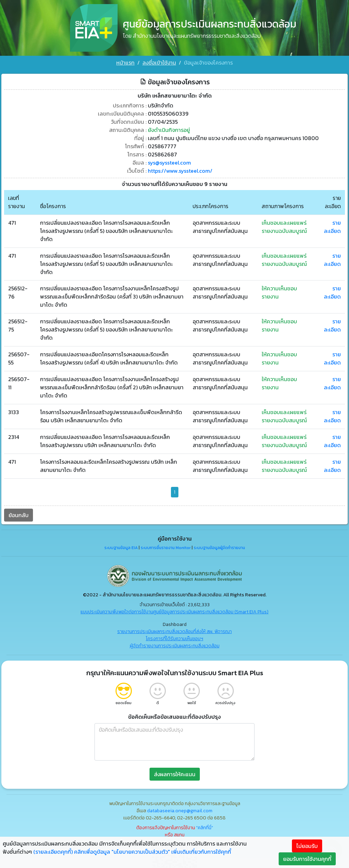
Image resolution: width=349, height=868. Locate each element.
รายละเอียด (332, 225)
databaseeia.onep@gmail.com (180, 809)
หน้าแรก (125, 63)
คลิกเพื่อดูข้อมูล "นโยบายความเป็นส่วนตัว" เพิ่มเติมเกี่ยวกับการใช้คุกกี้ (153, 852)
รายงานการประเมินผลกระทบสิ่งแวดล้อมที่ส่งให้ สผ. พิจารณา (174, 630)
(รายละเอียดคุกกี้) (53, 852)
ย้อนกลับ (19, 514)
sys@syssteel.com (170, 161)
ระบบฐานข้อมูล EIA (121, 547)
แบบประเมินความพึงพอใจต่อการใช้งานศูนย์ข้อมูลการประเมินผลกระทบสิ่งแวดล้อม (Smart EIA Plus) (174, 610)
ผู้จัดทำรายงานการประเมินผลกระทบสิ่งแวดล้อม (175, 644)
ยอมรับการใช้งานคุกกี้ (307, 859)
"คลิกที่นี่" (205, 826)
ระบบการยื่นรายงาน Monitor (166, 547)
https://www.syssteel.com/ (180, 169)
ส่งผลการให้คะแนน (175, 773)
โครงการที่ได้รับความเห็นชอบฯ (174, 637)
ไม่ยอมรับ (307, 846)
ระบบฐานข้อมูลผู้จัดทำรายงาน (219, 547)
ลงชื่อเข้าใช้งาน (159, 63)
